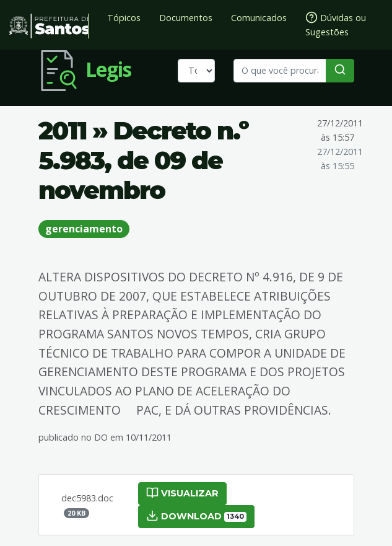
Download (197, 516)
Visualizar (182, 493)
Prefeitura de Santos (49, 26)
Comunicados (259, 18)
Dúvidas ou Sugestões (336, 24)
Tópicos (124, 18)
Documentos (186, 18)
